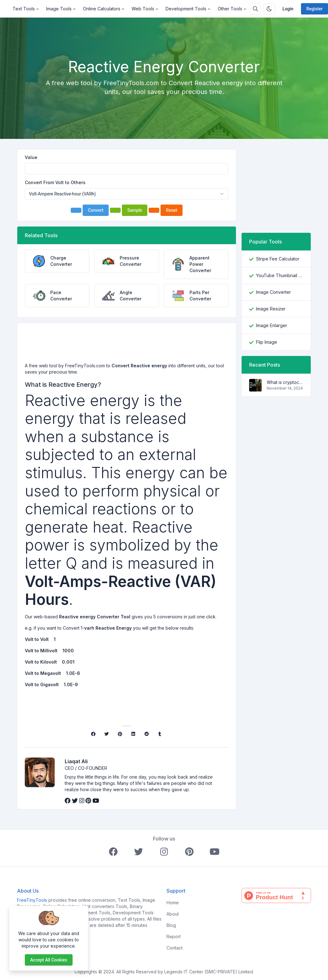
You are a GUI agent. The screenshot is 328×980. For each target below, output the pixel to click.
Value (31, 157)
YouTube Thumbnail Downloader (280, 275)
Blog (171, 925)
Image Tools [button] (59, 9)
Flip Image (267, 342)
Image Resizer (271, 309)
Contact (175, 948)
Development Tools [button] (186, 9)
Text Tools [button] (24, 9)
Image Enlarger (272, 325)
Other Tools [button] (230, 9)
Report (174, 936)
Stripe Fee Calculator (278, 259)
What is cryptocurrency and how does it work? (285, 382)
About (173, 914)
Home (173, 903)
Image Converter (273, 292)
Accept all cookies (49, 960)
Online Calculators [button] (102, 9)
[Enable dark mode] (269, 9)
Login (288, 9)
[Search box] (255, 9)
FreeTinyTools (32, 900)
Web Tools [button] (143, 9)
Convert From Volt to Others (55, 182)
